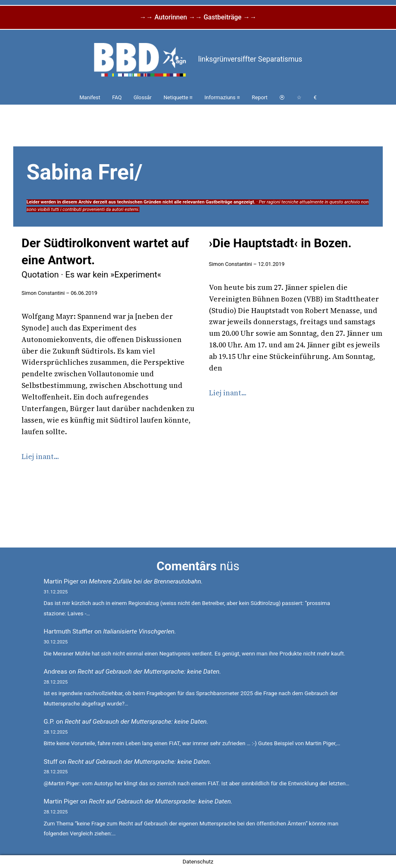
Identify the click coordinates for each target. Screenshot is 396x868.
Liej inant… (40, 457)
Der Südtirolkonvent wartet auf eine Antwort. (105, 258)
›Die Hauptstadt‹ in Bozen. (280, 243)
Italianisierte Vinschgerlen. (139, 631)
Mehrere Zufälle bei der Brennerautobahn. (146, 581)
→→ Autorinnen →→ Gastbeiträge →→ (198, 17)
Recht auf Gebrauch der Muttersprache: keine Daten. (149, 672)
